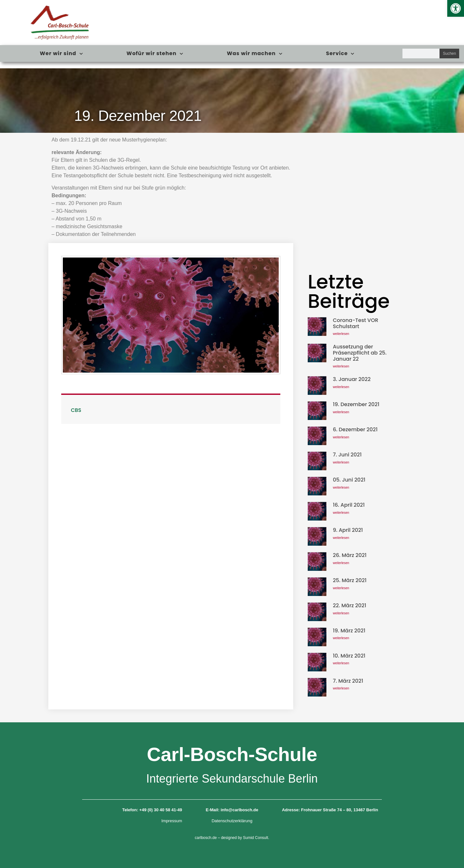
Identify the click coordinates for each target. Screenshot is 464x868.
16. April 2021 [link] (349, 505)
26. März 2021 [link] (350, 555)
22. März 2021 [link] (350, 605)
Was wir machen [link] (255, 54)
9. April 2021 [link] (348, 530)
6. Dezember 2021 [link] (355, 429)
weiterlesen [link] (341, 334)
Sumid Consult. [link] (256, 838)
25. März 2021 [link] (350, 580)
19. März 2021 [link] (349, 631)
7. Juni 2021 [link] (347, 455)
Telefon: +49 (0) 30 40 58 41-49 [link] (152, 810)
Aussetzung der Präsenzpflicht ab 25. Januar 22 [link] (360, 353)
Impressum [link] (172, 821)
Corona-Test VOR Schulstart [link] (356, 323)
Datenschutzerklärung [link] (232, 821)
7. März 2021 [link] (348, 681)
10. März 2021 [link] (349, 656)
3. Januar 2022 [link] (352, 379)
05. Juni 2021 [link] (349, 480)
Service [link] (340, 54)
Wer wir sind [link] (62, 54)
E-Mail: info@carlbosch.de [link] (232, 810)
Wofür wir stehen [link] (155, 54)
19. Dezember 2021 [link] (356, 404)
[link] (456, 8)
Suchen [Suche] (449, 54)
